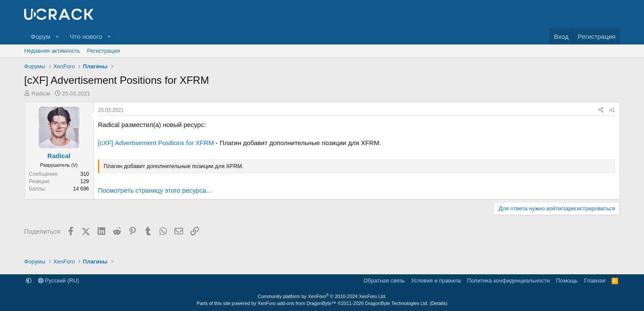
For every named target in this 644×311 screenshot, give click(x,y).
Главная (595, 281)
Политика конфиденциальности (508, 281)
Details (439, 303)
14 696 (81, 189)
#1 (612, 110)
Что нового (86, 36)
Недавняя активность (52, 51)
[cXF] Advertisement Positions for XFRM (156, 143)
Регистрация (104, 51)
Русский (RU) (59, 281)
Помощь (567, 281)
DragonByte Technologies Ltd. (397, 303)
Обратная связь (384, 281)
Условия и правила (436, 281)
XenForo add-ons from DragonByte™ (297, 303)
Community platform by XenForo (322, 296)
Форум (41, 36)
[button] (57, 36)
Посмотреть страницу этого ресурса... (155, 190)
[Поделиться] (601, 110)
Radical (41, 94)
